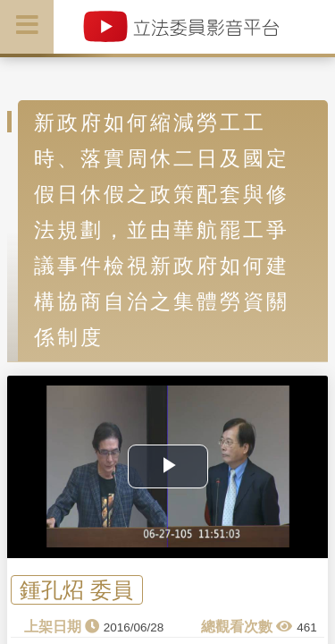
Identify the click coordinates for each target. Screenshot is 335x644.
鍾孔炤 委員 (76, 590)
